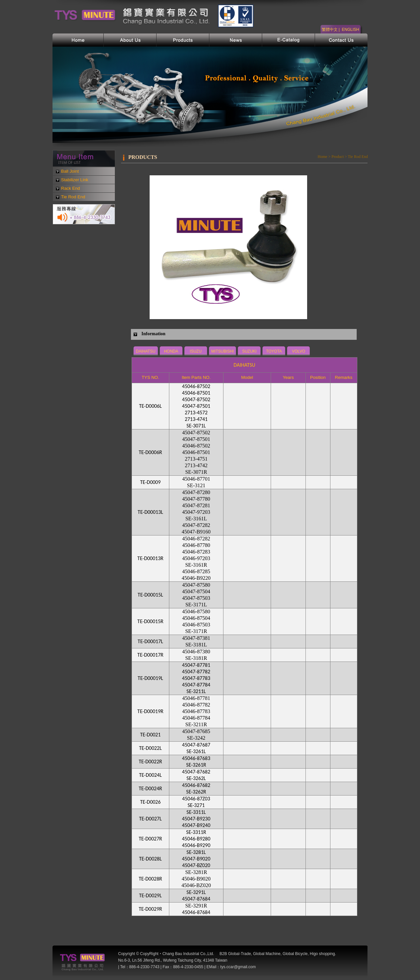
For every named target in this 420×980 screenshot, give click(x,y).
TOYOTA (274, 351)
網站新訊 (236, 40)
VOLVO (299, 351)
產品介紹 (183, 40)
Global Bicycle (295, 954)
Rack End (71, 188)
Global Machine (267, 954)
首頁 (78, 40)
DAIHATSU (146, 351)
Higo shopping (322, 954)
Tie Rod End (73, 197)
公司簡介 (130, 40)
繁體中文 (330, 30)
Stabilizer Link (75, 180)
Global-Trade (240, 954)
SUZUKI (249, 351)
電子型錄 (289, 40)
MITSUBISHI (223, 351)
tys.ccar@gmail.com (238, 967)
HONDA (171, 351)
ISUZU (196, 351)
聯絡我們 (341, 40)
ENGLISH (351, 30)
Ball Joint (70, 171)
